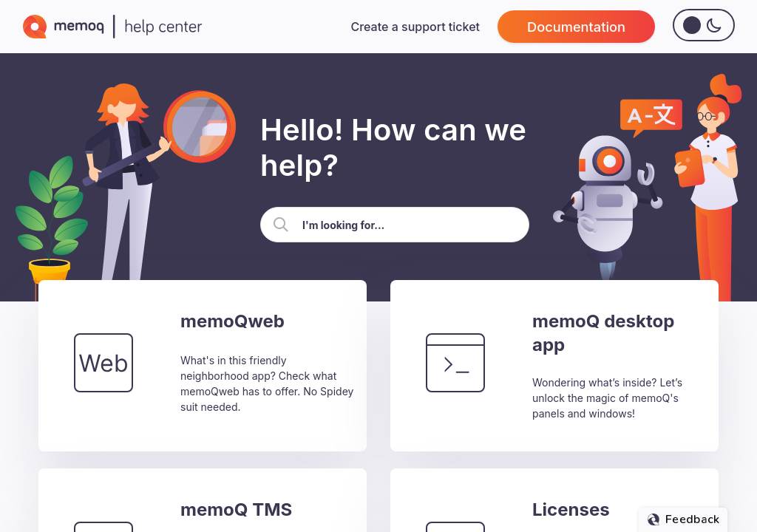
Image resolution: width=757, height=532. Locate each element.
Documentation (576, 27)
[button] (281, 225)
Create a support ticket (415, 27)
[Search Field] (395, 225)
